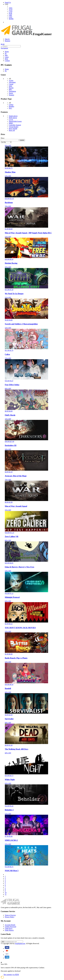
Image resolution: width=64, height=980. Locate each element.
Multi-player (13, 118)
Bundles (11, 106)
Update (22, 140)
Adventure (12, 82)
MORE (11, 19)
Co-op (11, 120)
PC (6, 53)
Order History (9, 930)
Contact (7, 61)
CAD (11, 11)
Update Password (10, 927)
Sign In (7, 39)
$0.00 (3, 44)
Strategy (12, 95)
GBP (10, 15)
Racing (11, 88)
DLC (10, 108)
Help (6, 59)
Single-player (13, 116)
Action (11, 80)
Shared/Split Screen (15, 121)
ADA (11, 8)
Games (11, 105)
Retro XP (12, 130)
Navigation (4, 48)
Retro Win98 (13, 129)
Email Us (8, 2)
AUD (11, 10)
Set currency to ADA (11, 975)
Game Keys (9, 928)
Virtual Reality (14, 127)
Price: (3, 138)
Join (3, 942)
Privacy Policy (10, 917)
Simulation (12, 91)
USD (10, 17)
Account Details (10, 925)
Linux (7, 57)
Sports (11, 93)
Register (7, 41)
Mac (6, 55)
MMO (11, 123)
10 (6, 893)
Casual (11, 84)
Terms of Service (10, 915)
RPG (10, 90)
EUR (10, 13)
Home (7, 52)
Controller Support (15, 125)
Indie (11, 86)
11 (6, 894)
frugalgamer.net (20, 943)
